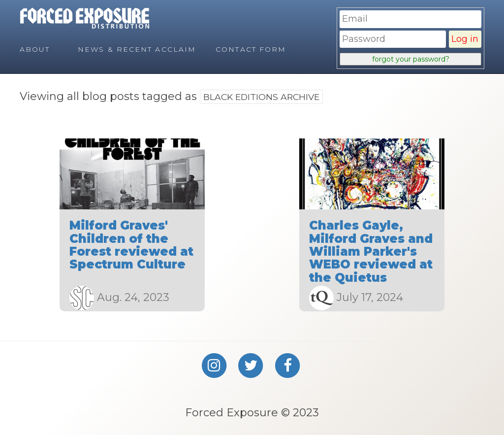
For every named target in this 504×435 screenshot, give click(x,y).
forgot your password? (411, 59)
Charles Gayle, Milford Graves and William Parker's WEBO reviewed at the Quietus (371, 251)
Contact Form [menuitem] (251, 49)
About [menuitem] (35, 49)
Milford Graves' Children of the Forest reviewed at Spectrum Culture (131, 245)
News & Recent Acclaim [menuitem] (137, 49)
